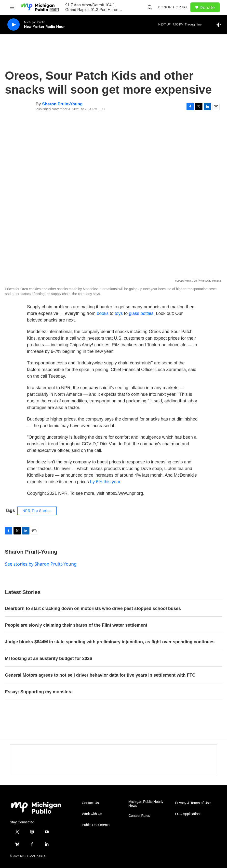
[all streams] (220, 25)
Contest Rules (139, 816)
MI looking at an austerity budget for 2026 (48, 658)
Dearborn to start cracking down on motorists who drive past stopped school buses (93, 608)
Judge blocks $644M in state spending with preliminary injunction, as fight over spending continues (110, 642)
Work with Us (92, 814)
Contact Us (90, 803)
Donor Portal (173, 7)
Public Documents (96, 825)
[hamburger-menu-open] (12, 7)
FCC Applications (188, 814)
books (103, 313)
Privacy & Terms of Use (193, 803)
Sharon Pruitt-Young (62, 104)
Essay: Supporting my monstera (39, 692)
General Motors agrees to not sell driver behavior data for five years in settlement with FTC (100, 675)
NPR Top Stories (37, 511)
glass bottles (141, 313)
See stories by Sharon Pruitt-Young (41, 564)
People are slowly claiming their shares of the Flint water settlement (76, 625)
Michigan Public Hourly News (146, 804)
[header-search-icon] (150, 7)
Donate (207, 7)
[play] (13, 25)
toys (119, 313)
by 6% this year (105, 482)
